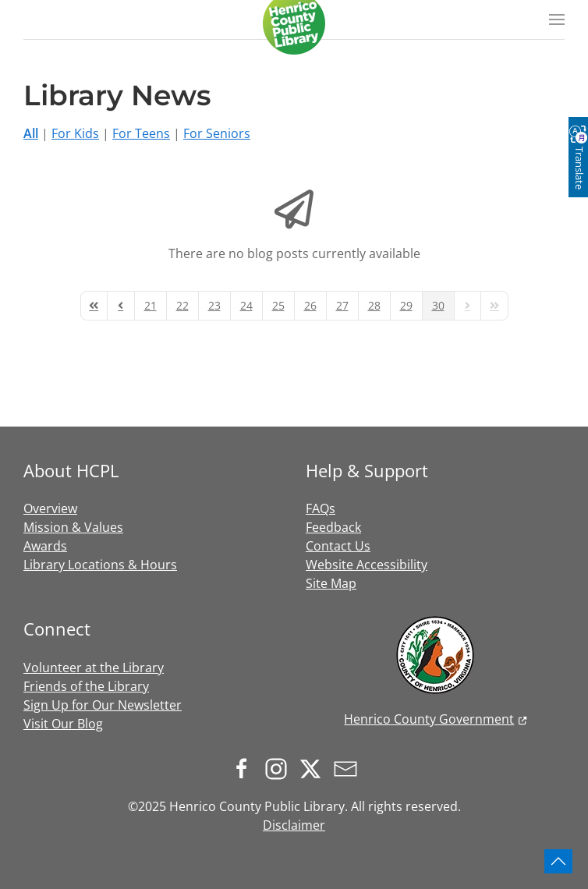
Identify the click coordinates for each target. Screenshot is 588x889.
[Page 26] (310, 306)
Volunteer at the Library (94, 668)
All (31, 133)
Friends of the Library (86, 686)
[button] (557, 19)
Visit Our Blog (63, 724)
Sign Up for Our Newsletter (103, 705)
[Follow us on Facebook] (246, 767)
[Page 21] (151, 306)
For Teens (141, 133)
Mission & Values (73, 527)
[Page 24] (246, 306)
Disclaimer (294, 825)
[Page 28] (374, 306)
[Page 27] (342, 306)
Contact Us (338, 546)
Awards (45, 546)
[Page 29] (406, 306)
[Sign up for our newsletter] (349, 767)
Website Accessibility (367, 565)
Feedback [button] (333, 527)
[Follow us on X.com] (314, 767)
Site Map (331, 583)
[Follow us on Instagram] (280, 767)
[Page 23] (214, 306)
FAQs (321, 508)
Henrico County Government (429, 719)
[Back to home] (294, 23)
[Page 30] (438, 306)
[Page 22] (182, 306)
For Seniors (217, 133)
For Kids (75, 133)
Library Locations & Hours (100, 565)
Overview (50, 508)
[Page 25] (278, 306)
